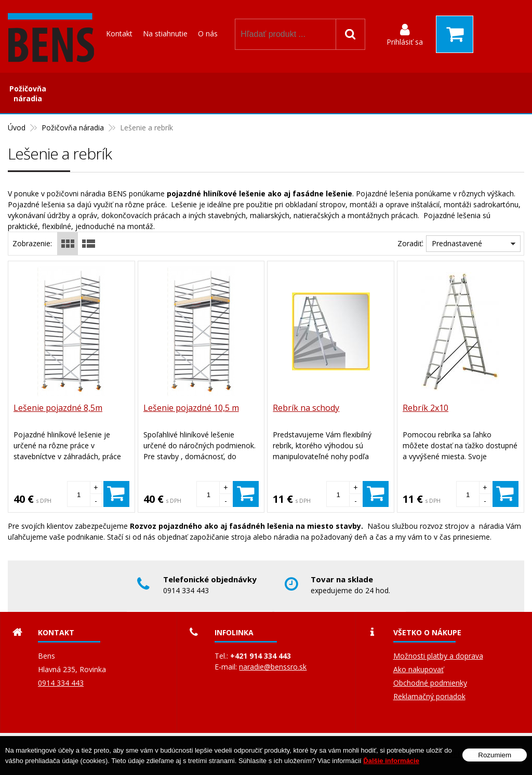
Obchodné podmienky (430, 683)
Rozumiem (495, 755)
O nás (208, 34)
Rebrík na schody (306, 408)
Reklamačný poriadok (429, 696)
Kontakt (119, 34)
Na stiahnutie (165, 34)
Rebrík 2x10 (425, 408)
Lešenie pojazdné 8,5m (58, 408)
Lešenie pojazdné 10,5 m (191, 408)
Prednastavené (457, 243)
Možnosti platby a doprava (438, 656)
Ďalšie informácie (391, 761)
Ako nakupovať (418, 669)
